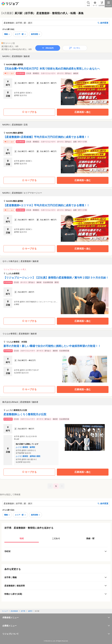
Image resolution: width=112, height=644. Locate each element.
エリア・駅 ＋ (20, 34)
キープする (29, 112)
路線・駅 (90, 538)
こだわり (56, 538)
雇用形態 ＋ (36, 34)
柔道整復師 (14, 611)
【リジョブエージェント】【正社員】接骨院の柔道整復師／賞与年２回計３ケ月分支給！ (56, 278)
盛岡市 (30, 611)
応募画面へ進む (83, 112)
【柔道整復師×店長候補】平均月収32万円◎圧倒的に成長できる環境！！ (46, 137)
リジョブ (5, 611)
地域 (22, 538)
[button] (56, 79)
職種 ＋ (7, 34)
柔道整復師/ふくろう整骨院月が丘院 (25, 414)
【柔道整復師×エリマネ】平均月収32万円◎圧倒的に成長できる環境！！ (46, 205)
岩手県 (23, 611)
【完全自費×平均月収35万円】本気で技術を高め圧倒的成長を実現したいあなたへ (52, 69)
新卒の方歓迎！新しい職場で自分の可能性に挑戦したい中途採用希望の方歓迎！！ (52, 346)
